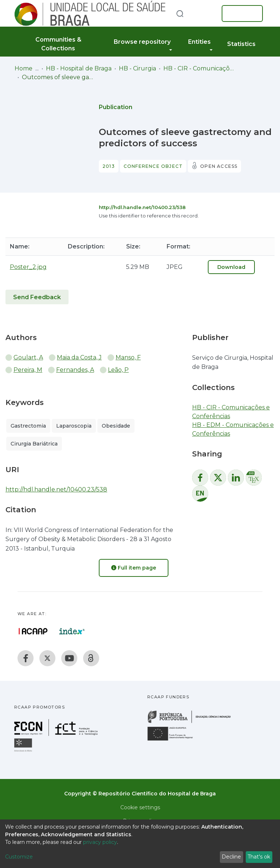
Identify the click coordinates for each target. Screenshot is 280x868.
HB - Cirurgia (137, 68)
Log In (240, 13)
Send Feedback (37, 297)
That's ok (259, 857)
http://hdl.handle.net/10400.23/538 (142, 207)
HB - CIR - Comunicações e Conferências (200, 68)
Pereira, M (28, 370)
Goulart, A (28, 357)
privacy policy (100, 842)
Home (24, 68)
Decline (231, 857)
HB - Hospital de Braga (79, 68)
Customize (19, 857)
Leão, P (118, 370)
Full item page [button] (134, 568)
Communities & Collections (58, 44)
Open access (219, 166)
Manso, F (128, 357)
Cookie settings (140, 807)
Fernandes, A (75, 370)
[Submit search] (180, 13)
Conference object (153, 166)
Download (231, 267)
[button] (205, 13)
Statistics (241, 44)
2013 (109, 166)
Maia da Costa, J (79, 357)
